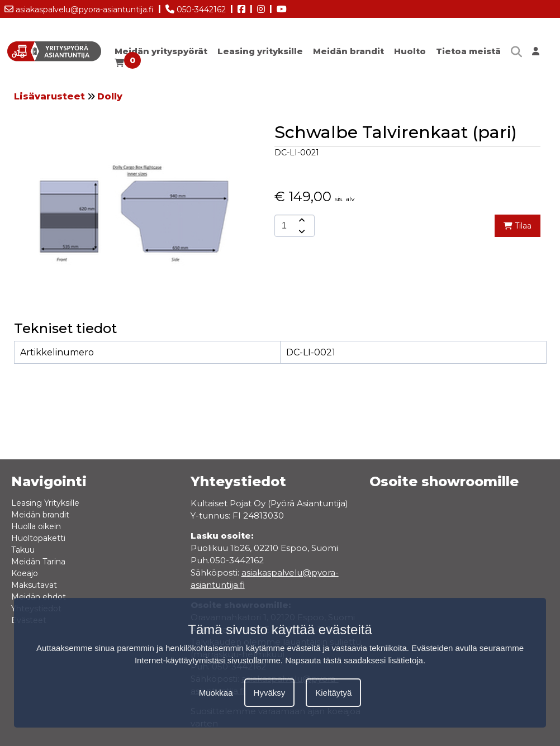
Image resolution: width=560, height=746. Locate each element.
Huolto (410, 51)
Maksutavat (34, 585)
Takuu (23, 550)
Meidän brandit (348, 51)
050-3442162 (196, 7)
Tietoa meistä (468, 51)
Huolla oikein (36, 526)
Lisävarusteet (49, 96)
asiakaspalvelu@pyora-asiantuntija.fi (79, 7)
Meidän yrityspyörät (161, 51)
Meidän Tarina (38, 562)
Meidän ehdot (39, 597)
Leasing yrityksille (260, 51)
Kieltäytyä (333, 693)
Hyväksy (270, 693)
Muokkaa (216, 693)
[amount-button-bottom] (301, 231)
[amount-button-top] (301, 220)
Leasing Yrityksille (45, 503)
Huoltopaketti (38, 538)
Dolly (110, 96)
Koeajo (25, 573)
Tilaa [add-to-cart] (518, 226)
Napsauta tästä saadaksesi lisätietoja (354, 660)
